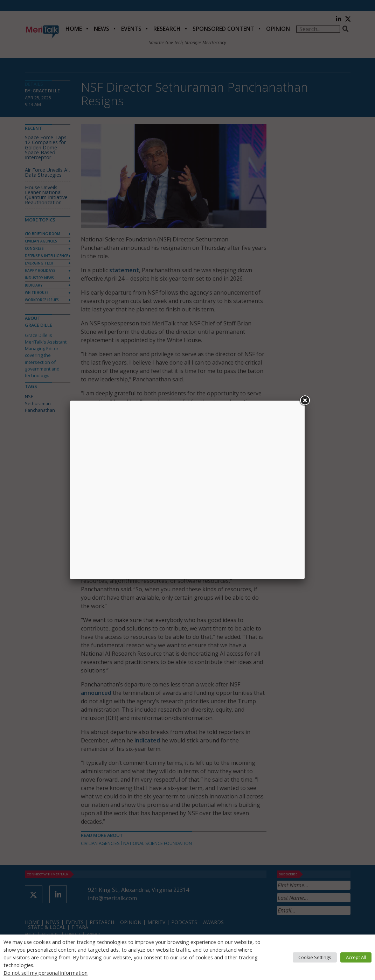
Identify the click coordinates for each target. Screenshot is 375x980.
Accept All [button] (356, 957)
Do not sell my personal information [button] (46, 973)
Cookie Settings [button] (315, 957)
